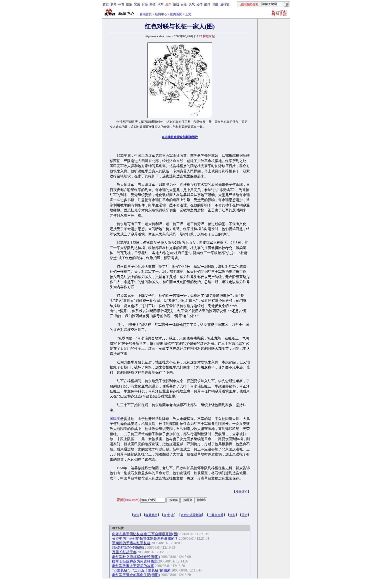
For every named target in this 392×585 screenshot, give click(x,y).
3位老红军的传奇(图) (128, 548)
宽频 (137, 5)
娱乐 (129, 5)
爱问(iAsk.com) (128, 500)
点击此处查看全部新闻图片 (180, 137)
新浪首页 (146, 14)
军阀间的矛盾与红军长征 (131, 543)
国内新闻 (176, 14)
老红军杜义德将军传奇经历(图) (136, 557)
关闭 (244, 515)
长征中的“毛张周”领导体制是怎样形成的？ (145, 539)
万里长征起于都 (124, 552)
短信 (199, 5)
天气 (192, 5)
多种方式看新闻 (191, 515)
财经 (145, 5)
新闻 (113, 5)
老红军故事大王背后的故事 (133, 566)
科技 (152, 5)
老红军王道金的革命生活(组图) (136, 575)
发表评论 (241, 492)
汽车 (160, 5)
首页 (106, 5)
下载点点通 (216, 515)
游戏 (176, 5)
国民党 (115, 419)
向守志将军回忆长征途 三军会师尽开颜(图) (145, 534)
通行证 (225, 5)
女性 (184, 5)
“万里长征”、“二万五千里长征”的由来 (141, 570)
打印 (232, 515)
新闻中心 (161, 14)
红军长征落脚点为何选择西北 (135, 561)
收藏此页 (151, 515)
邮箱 (207, 5)
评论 (136, 515)
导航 (215, 5)
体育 (121, 5)
